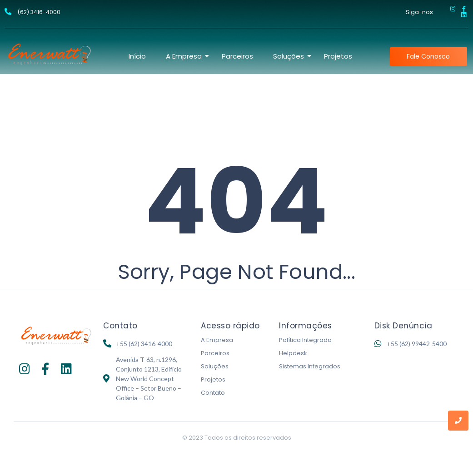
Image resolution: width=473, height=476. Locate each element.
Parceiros (237, 56)
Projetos (338, 56)
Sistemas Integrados (310, 366)
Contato (213, 393)
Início (137, 56)
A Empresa (185, 56)
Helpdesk (293, 353)
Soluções (289, 56)
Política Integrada (305, 340)
